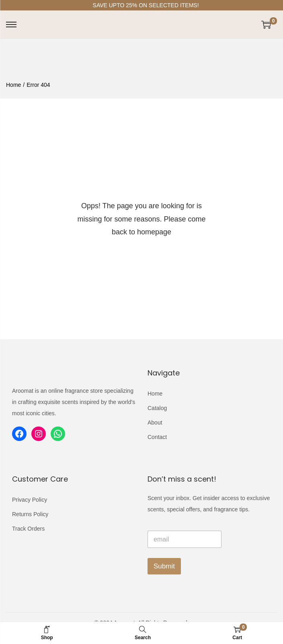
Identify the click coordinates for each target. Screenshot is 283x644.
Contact (157, 437)
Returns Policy (30, 514)
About (155, 422)
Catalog (157, 408)
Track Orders (28, 529)
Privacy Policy (30, 500)
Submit (164, 566)
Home (13, 85)
